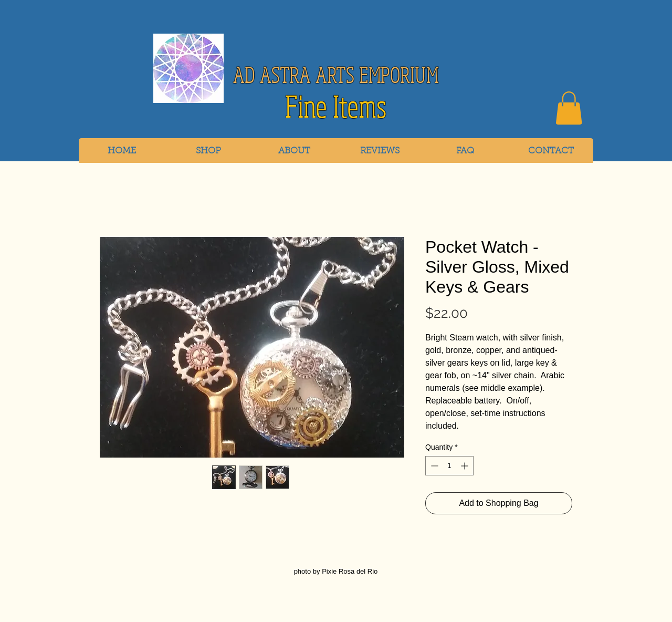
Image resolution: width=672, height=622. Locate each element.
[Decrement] (433, 466)
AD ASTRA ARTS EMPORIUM (336, 75)
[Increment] (465, 466)
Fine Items (336, 107)
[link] (569, 108)
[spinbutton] (449, 466)
